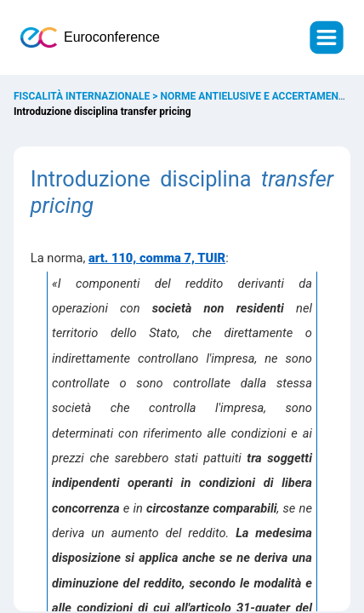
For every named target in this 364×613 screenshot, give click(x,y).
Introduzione (91, 179)
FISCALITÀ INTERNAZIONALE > (87, 96)
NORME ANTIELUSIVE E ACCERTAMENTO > (262, 96)
